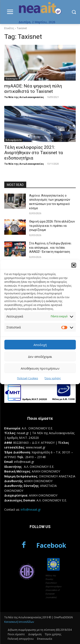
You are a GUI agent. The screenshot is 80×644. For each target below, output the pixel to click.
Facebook (51, 545)
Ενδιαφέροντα (14, 140)
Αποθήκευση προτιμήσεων (40, 368)
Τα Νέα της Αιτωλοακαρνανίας (24, 97)
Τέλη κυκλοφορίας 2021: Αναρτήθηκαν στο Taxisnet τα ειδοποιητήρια (34, 153)
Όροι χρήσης (53, 378)
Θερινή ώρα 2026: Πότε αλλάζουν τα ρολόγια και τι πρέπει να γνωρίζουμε (52, 226)
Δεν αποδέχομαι (40, 357)
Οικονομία (12, 79)
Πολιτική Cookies (28, 378)
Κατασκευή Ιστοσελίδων (19, 622)
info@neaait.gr (31, 509)
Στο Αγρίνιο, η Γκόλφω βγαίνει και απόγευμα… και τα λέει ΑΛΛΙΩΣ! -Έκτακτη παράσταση (50, 248)
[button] (74, 265)
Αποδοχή (40, 345)
